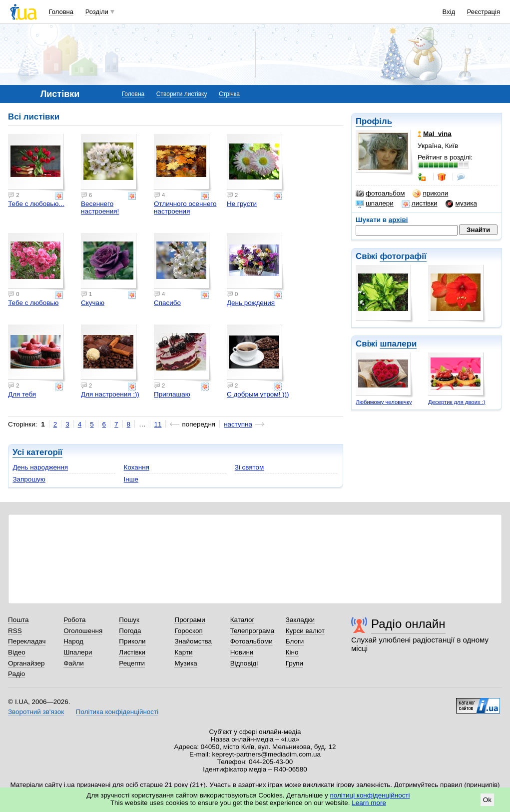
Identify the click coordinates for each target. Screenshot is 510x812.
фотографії (403, 256)
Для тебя (22, 394)
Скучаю (93, 303)
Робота (74, 620)
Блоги (295, 641)
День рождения (251, 303)
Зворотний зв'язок (36, 712)
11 (158, 424)
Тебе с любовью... (36, 204)
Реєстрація (484, 12)
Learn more (369, 803)
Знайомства (193, 641)
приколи (430, 193)
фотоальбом (380, 193)
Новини (242, 652)
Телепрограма (253, 631)
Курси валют (305, 631)
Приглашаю (172, 394)
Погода (130, 631)
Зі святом (250, 467)
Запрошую (29, 479)
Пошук (129, 620)
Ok (487, 800)
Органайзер (26, 663)
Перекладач (27, 641)
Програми (190, 620)
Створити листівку (182, 94)
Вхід (449, 12)
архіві (398, 220)
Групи (294, 663)
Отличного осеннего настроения (185, 207)
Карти (183, 652)
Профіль (374, 121)
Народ (73, 641)
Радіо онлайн (408, 624)
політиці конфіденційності (370, 795)
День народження (40, 467)
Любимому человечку (384, 402)
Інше (131, 479)
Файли (74, 663)
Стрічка (229, 94)
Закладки (300, 620)
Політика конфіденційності (117, 712)
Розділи (97, 12)
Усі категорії (37, 452)
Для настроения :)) (110, 394)
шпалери (375, 203)
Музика (186, 663)
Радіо (16, 674)
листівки (420, 203)
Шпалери (78, 652)
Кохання (137, 467)
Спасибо (167, 303)
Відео (17, 652)
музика (461, 203)
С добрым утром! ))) (258, 394)
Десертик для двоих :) (457, 402)
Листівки (132, 652)
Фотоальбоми (252, 641)
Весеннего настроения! (100, 207)
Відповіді (244, 663)
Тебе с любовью (33, 303)
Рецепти (132, 663)
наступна (238, 424)
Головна (61, 12)
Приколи (132, 641)
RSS (15, 631)
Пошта (18, 620)
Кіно (292, 652)
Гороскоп (188, 631)
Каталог (243, 620)
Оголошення (83, 631)
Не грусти (242, 204)
